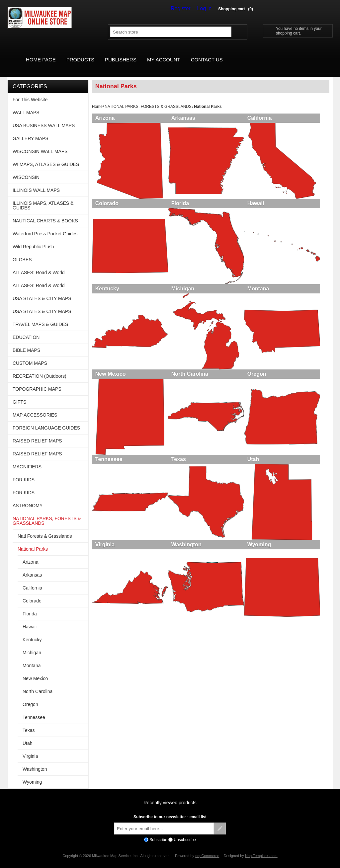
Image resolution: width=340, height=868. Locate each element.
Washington (189, 549)
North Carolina (192, 373)
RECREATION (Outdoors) (40, 368)
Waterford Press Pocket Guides (45, 226)
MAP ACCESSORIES (35, 407)
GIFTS (19, 394)
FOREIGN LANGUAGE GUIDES (46, 420)
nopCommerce (207, 848)
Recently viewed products (170, 795)
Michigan (185, 286)
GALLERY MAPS (31, 131)
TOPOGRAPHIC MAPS (37, 381)
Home (97, 99)
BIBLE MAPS (26, 343)
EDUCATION (26, 330)
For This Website (30, 92)
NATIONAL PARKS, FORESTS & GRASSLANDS (148, 99)
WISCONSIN (26, 170)
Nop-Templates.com (261, 848)
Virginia (105, 549)
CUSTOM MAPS (30, 355)
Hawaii (260, 198)
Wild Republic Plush (33, 239)
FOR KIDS (24, 472)
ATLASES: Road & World (39, 265)
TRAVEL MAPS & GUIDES (40, 317)
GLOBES (22, 252)
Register (185, 9)
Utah (258, 461)
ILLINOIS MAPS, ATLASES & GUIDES (43, 198)
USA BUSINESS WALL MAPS (44, 118)
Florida (182, 198)
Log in (206, 9)
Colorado (107, 198)
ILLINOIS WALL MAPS (36, 183)
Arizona (105, 110)
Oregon (261, 373)
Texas (181, 461)
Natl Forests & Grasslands (45, 528)
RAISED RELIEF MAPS (37, 433)
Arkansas (186, 110)
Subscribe (158, 832)
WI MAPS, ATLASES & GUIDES (46, 157)
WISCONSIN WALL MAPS (40, 144)
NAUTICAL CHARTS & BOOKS (45, 213)
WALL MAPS (26, 105)
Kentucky (107, 286)
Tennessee (109, 461)
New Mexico (111, 373)
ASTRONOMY (28, 498)
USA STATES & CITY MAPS (42, 291)
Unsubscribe (185, 832)
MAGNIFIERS (27, 459)
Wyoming (264, 549)
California (264, 110)
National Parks (33, 541)
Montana (263, 286)
